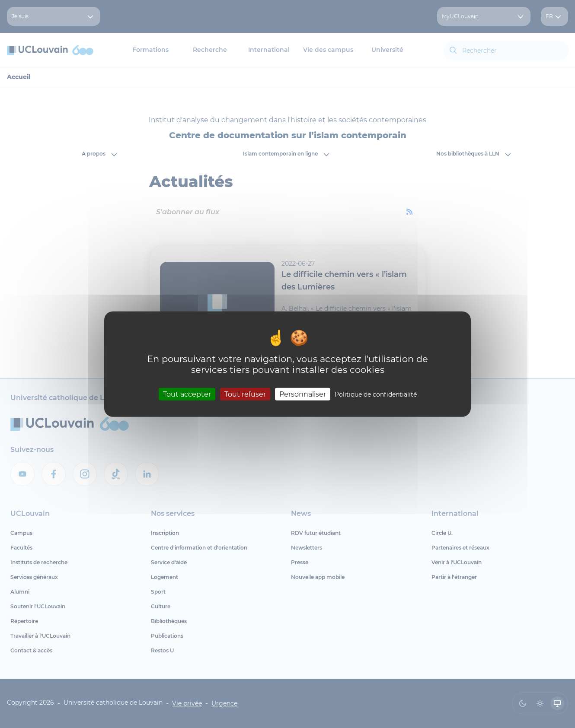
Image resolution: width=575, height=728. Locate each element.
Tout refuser (245, 394)
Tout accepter (187, 394)
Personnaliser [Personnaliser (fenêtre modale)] (303, 394)
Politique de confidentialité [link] (376, 394)
